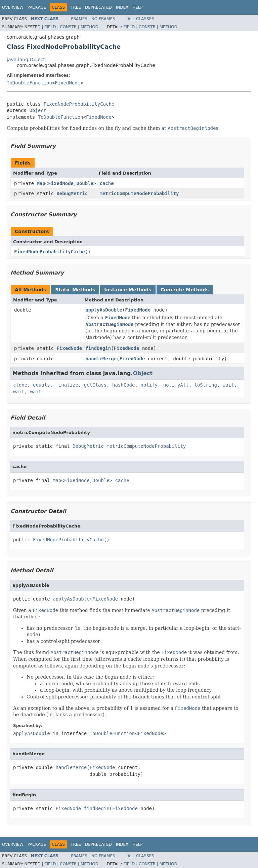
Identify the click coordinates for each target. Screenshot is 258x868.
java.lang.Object (26, 60)
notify (149, 385)
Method (90, 27)
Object (38, 110)
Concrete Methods (185, 290)
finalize (67, 385)
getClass (95, 385)
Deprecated (98, 7)
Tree (76, 7)
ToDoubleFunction (29, 83)
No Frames (103, 19)
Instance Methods (128, 290)
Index (122, 7)
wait (228, 385)
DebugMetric (72, 193)
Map (41, 183)
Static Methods (75, 290)
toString (206, 385)
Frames (79, 19)
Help (138, 7)
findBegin (98, 348)
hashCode (123, 385)
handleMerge (101, 359)
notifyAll (176, 385)
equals (41, 385)
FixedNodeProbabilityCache (79, 104)
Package (37, 7)
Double (85, 183)
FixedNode (68, 83)
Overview (13, 7)
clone (20, 385)
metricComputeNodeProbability (139, 193)
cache (106, 183)
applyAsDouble (104, 310)
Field (50, 27)
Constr (68, 27)
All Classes (141, 19)
